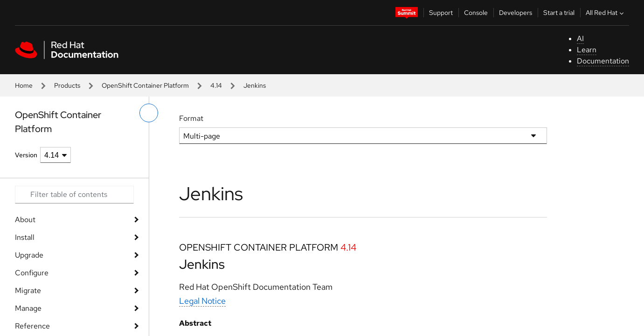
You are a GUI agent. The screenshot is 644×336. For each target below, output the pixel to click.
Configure (32, 273)
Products (67, 85)
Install (25, 237)
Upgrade (29, 255)
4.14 (216, 85)
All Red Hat (606, 13)
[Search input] (74, 195)
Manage (28, 308)
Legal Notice (202, 301)
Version (26, 155)
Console (476, 13)
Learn (587, 50)
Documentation (603, 61)
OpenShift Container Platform (145, 85)
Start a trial (559, 13)
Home (24, 85)
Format (191, 118)
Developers (516, 13)
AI (580, 38)
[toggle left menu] (149, 113)
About (25, 220)
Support (441, 13)
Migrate (28, 290)
